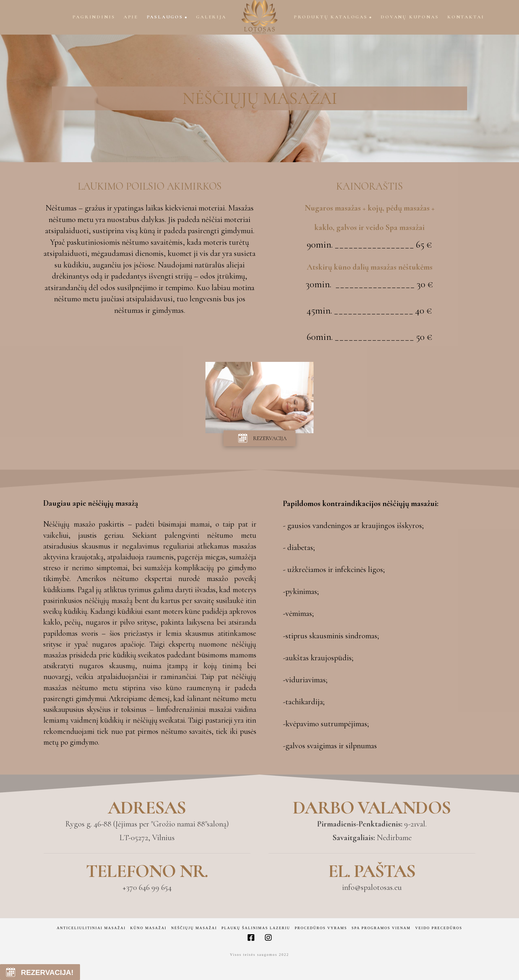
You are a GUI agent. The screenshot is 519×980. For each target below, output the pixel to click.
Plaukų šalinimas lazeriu (256, 928)
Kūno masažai (148, 928)
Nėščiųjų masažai (194, 928)
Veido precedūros (439, 928)
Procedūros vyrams (321, 928)
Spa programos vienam (381, 928)
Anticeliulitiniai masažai (91, 928)
